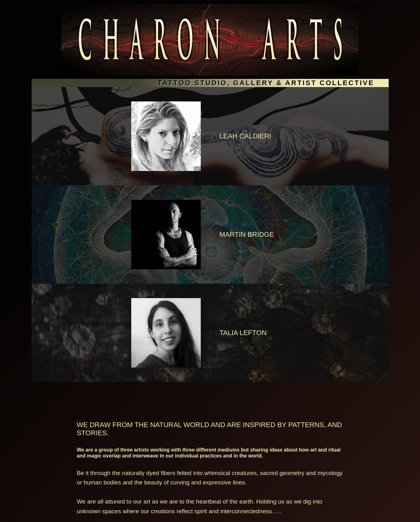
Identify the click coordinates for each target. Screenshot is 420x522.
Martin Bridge (247, 234)
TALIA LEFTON (243, 333)
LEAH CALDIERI (245, 136)
